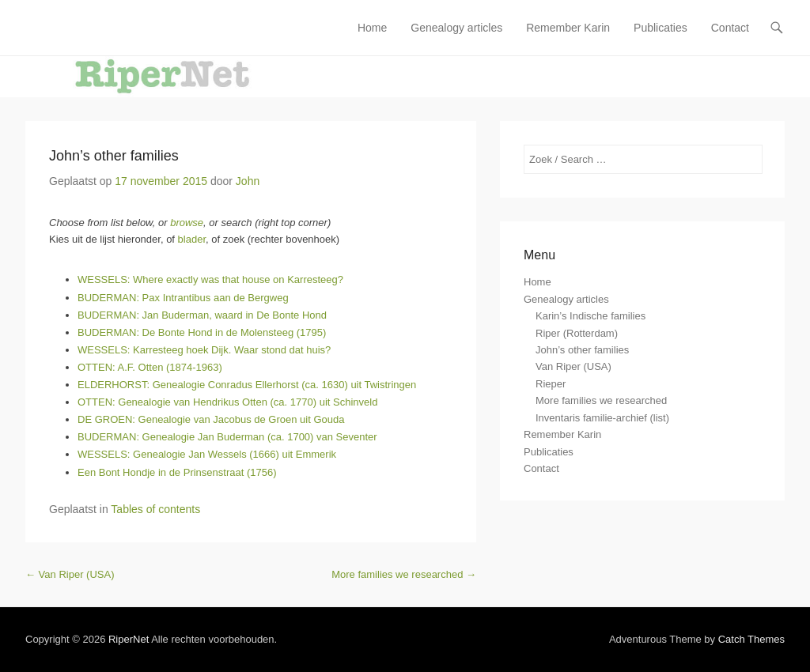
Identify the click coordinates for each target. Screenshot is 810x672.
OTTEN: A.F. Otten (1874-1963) (150, 367)
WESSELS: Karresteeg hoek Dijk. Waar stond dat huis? (204, 350)
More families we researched (404, 574)
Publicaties (660, 28)
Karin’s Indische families (590, 316)
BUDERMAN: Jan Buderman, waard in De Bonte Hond (202, 315)
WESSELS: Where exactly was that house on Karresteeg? (210, 279)
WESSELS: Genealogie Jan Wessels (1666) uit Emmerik (207, 454)
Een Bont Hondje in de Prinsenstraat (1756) (177, 472)
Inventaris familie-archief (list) (602, 418)
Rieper (551, 384)
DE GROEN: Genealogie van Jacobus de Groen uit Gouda (211, 419)
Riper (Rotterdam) (577, 333)
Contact (730, 28)
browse (187, 223)
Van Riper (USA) (70, 574)
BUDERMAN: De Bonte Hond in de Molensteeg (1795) (202, 332)
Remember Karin (568, 28)
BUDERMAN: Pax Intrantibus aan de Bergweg (183, 298)
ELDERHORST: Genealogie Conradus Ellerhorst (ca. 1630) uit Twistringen (247, 385)
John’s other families (114, 156)
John (248, 181)
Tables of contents (155, 509)
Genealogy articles (456, 28)
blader (192, 239)
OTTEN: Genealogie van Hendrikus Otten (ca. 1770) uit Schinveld (227, 402)
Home (372, 28)
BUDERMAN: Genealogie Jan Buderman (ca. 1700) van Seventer (227, 437)
